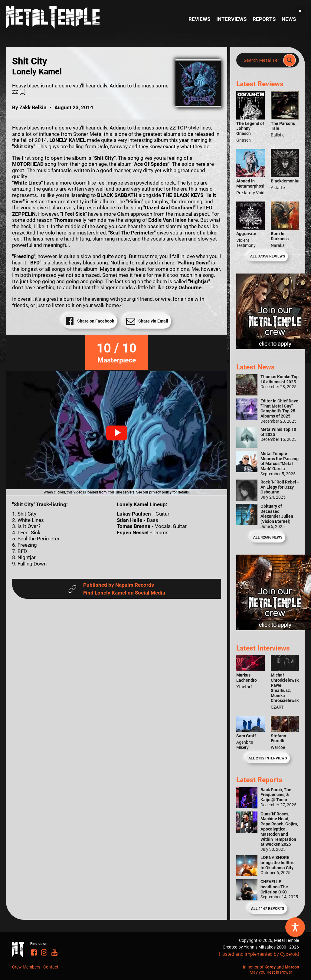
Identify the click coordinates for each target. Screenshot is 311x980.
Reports (264, 19)
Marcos (292, 967)
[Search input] (262, 60)
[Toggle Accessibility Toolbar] (295, 927)
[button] (117, 433)
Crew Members (26, 967)
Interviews (231, 19)
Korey (270, 967)
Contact (51, 967)
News (289, 19)
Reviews (199, 19)
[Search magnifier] (290, 60)
